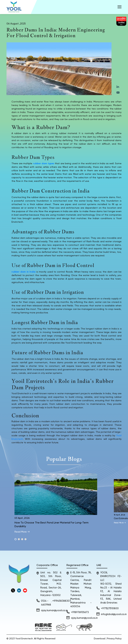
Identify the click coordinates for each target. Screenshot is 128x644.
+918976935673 (80, 612)
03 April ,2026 (22, 518)
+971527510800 (110, 608)
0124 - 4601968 (46, 603)
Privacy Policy (114, 639)
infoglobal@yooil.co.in (114, 614)
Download (99, 639)
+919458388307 (62, 601)
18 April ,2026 (120, 515)
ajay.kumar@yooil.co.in (54, 610)
